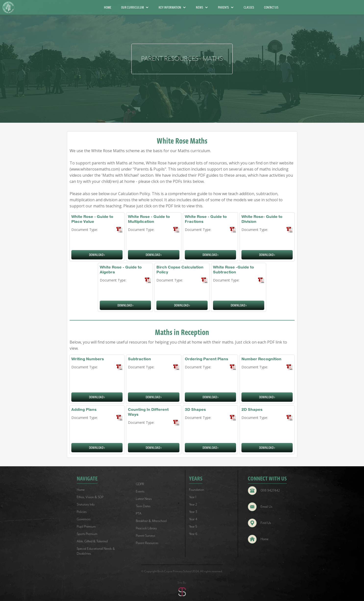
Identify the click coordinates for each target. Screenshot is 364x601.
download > (97, 255)
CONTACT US (271, 7)
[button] (135, 7)
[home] (10, 7)
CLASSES (249, 7)
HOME (108, 7)
